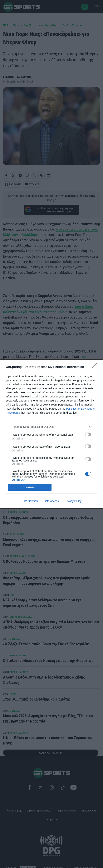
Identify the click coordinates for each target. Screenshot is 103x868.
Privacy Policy (73, 501)
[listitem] (51, 427)
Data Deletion (30, 501)
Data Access (51, 501)
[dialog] (51, 434)
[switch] (88, 434)
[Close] (96, 367)
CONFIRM (30, 487)
